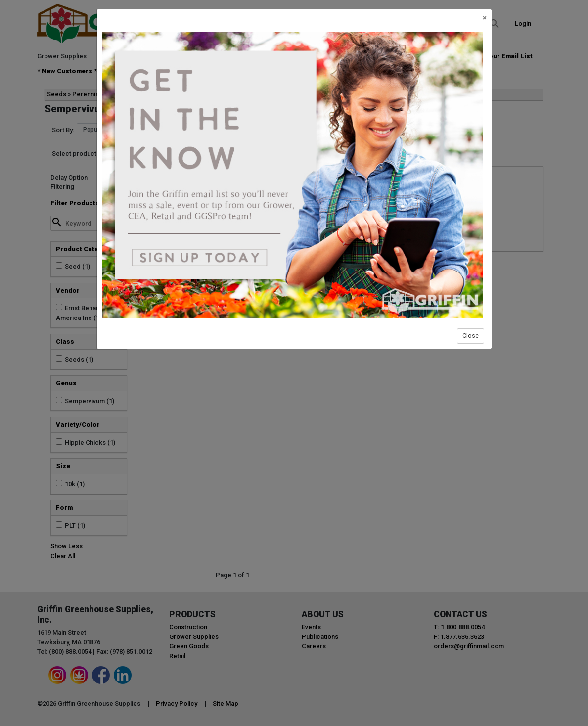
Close (471, 336)
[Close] (485, 18)
